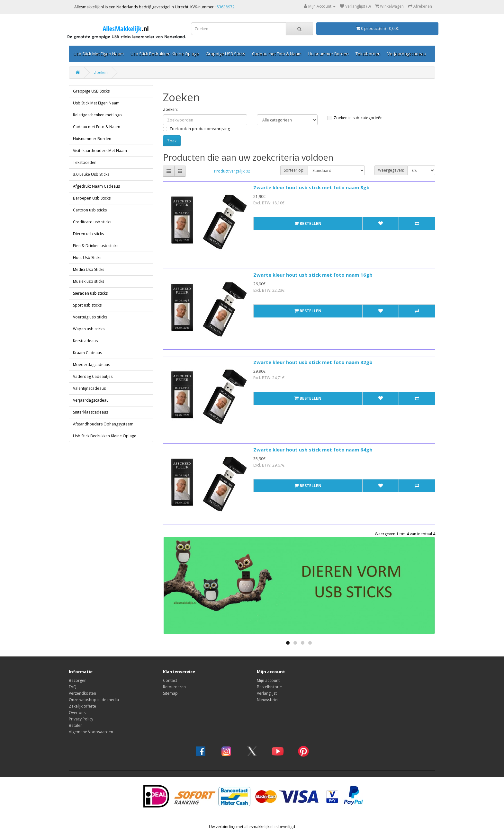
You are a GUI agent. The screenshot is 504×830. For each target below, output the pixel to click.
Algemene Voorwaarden (91, 732)
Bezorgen (78, 680)
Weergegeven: (391, 170)
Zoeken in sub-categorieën (355, 118)
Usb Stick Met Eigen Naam (99, 54)
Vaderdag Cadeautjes (93, 376)
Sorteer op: (294, 170)
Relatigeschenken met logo (97, 115)
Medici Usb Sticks (89, 269)
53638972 (226, 7)
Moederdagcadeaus (91, 365)
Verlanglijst (267, 693)
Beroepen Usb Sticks (92, 198)
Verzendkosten (82, 693)
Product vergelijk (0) (232, 171)
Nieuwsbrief (268, 700)
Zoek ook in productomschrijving (196, 129)
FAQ (73, 687)
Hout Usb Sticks (87, 258)
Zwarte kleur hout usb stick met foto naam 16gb (313, 275)
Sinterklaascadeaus (90, 412)
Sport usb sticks (87, 305)
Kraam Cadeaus (87, 353)
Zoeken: (170, 109)
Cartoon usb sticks (90, 210)
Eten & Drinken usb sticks (96, 246)
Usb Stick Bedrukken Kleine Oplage (165, 54)
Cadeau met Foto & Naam (277, 54)
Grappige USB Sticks (225, 54)
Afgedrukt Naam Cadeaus (96, 186)
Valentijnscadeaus (89, 388)
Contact (170, 680)
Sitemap (170, 693)
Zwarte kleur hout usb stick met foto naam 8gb (311, 187)
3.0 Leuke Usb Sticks (91, 174)
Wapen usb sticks (89, 329)
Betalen (76, 725)
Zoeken (101, 72)
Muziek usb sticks (89, 281)
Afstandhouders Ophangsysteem (103, 424)
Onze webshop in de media (94, 700)
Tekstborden (368, 54)
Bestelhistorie (269, 687)
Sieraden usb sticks (90, 293)
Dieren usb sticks (88, 234)
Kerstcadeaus (85, 341)
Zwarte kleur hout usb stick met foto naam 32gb (313, 362)
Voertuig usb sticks (90, 317)
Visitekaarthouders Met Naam (100, 151)
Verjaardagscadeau (407, 54)
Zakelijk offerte (82, 706)
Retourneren (174, 687)
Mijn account (268, 680)
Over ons (77, 713)
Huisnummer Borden (328, 54)
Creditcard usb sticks (92, 222)
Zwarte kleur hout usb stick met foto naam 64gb (313, 450)
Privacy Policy (81, 719)
